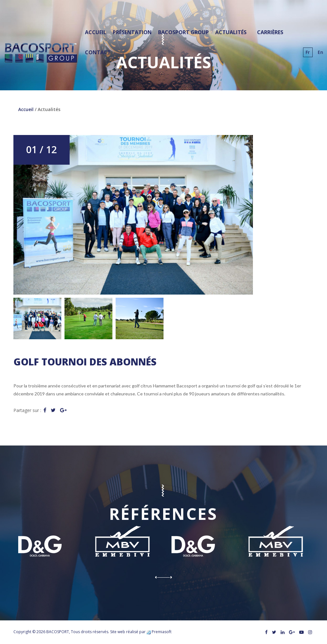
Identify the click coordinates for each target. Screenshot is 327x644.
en (320, 52)
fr (308, 52)
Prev (159, 577)
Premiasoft (162, 632)
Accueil (26, 109)
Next (168, 577)
